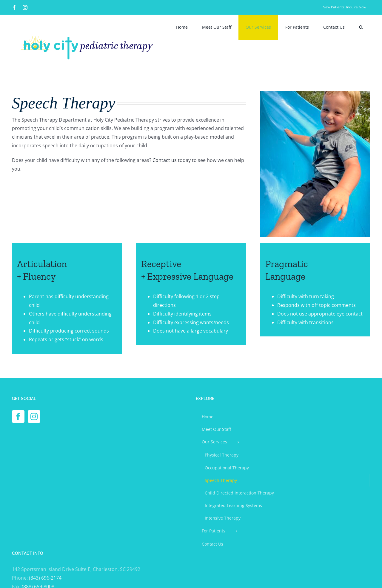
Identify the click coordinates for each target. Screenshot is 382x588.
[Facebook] (18, 416)
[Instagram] (34, 416)
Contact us (165, 160)
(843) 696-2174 (45, 578)
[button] (361, 27)
